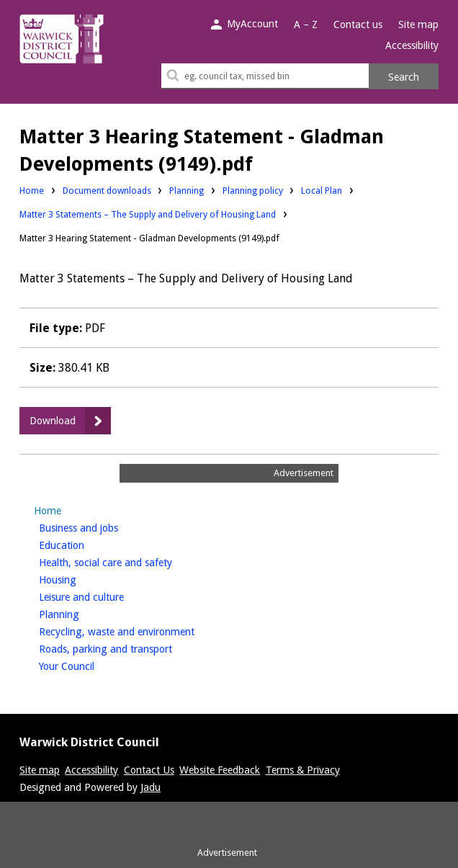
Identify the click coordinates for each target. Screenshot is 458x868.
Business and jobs (103, 527)
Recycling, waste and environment (141, 630)
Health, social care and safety (130, 561)
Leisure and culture (105, 596)
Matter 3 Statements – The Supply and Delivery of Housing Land (148, 214)
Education (86, 544)
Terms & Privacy (303, 770)
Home (32, 191)
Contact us (358, 24)
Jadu (151, 787)
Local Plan (322, 190)
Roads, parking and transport (130, 648)
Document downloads (107, 191)
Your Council (91, 665)
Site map (418, 24)
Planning (187, 190)
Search (404, 77)
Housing (82, 578)
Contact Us (149, 770)
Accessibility (412, 45)
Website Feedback (220, 770)
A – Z (306, 24)
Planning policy (253, 190)
